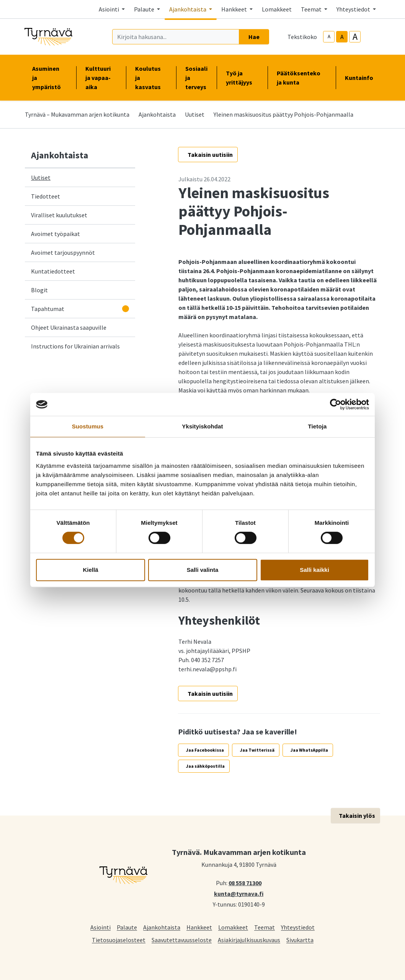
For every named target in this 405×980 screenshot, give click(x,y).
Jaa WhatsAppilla (309, 750)
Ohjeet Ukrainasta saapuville (69, 327)
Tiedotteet (46, 196)
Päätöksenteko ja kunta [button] (302, 78)
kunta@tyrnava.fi (239, 893)
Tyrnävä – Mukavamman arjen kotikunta (77, 114)
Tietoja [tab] (318, 426)
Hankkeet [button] (235, 9)
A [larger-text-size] (355, 37)
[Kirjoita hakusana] (176, 37)
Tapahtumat (48, 309)
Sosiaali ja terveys (196, 78)
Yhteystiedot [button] (354, 9)
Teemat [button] (312, 9)
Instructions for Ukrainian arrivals (75, 346)
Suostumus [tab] (88, 426)
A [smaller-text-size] (329, 37)
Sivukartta (300, 940)
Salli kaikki (314, 570)
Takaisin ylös (357, 816)
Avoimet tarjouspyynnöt (63, 252)
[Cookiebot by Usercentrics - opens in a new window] (336, 404)
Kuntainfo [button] (362, 78)
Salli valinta (203, 570)
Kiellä (90, 570)
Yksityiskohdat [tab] (202, 426)
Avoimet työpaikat (56, 234)
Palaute (127, 927)
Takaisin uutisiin (210, 155)
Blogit (39, 290)
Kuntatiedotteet (53, 271)
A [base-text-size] (342, 37)
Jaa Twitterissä (257, 750)
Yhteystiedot (298, 927)
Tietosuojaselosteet (119, 940)
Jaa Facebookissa (205, 750)
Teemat (265, 927)
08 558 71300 (245, 882)
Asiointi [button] (109, 9)
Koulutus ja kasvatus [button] (151, 78)
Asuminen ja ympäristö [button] (50, 78)
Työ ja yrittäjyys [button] (242, 78)
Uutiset (195, 114)
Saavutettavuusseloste (182, 940)
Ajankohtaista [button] (188, 9)
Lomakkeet (277, 9)
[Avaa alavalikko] (126, 309)
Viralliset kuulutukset (59, 215)
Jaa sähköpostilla (205, 766)
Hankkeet (199, 927)
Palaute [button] (145, 9)
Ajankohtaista (157, 114)
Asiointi (100, 927)
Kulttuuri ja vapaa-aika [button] (101, 78)
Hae (254, 37)
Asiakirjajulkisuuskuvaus (249, 940)
